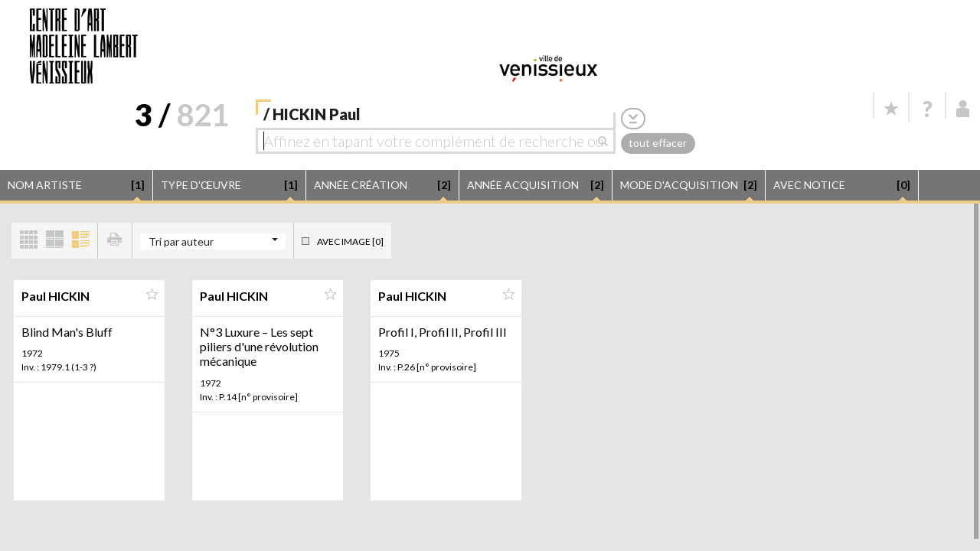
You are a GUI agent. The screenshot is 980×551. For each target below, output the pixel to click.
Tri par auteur (181, 241)
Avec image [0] (350, 241)
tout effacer (658, 143)
